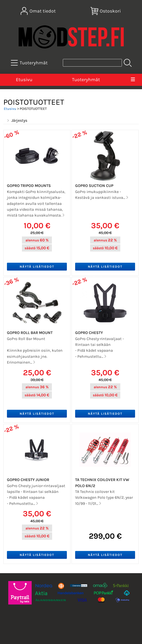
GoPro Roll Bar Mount (30, 333)
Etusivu (24, 80)
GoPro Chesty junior (28, 480)
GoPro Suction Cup (94, 186)
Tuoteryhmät (86, 80)
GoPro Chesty (89, 333)
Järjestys (17, 121)
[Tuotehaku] (92, 63)
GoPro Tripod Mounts (29, 186)
